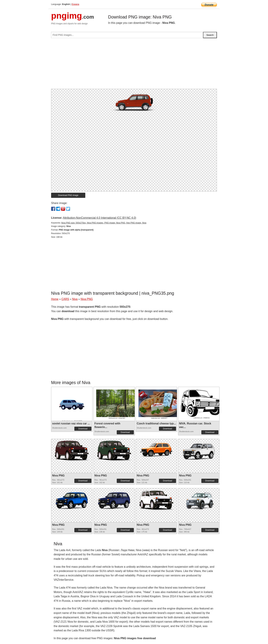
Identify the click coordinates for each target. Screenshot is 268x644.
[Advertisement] (134, 65)
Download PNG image (68, 195)
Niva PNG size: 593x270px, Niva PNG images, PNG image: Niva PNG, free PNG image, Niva (104, 223)
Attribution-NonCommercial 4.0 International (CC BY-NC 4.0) (99, 218)
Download (83, 429)
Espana (75, 4)
